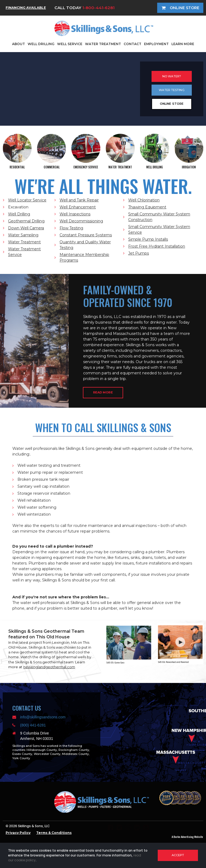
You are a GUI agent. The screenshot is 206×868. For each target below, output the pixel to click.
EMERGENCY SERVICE (86, 167)
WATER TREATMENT (103, 44)
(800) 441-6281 (33, 725)
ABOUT (19, 44)
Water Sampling (23, 235)
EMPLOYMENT (156, 44)
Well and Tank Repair (79, 200)
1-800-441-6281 (98, 8)
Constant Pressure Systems (86, 235)
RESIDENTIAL (17, 167)
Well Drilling (19, 214)
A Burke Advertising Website (187, 837)
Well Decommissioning (81, 221)
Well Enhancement (78, 207)
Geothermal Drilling (26, 221)
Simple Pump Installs (148, 239)
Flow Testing (71, 228)
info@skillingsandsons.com (43, 717)
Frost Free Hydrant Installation (157, 246)
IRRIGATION (189, 167)
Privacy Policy (18, 833)
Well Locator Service (27, 200)
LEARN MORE (183, 44)
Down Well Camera (26, 228)
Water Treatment (24, 242)
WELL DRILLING (41, 44)
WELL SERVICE (70, 44)
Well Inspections (75, 214)
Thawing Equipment (147, 207)
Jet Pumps (139, 253)
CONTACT (133, 44)
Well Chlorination (144, 200)
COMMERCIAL (52, 167)
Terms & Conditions (54, 833)
